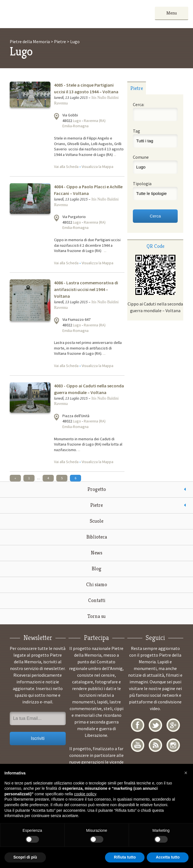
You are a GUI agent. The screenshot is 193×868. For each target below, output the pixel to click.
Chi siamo (97, 584)
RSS (155, 745)
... (115, 155)
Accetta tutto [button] (168, 857)
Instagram (173, 745)
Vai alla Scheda (66, 167)
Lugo (77, 121)
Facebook (138, 725)
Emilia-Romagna (75, 126)
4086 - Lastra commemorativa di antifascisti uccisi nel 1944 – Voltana (86, 289)
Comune (141, 157)
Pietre (97, 505)
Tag (136, 131)
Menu (172, 13)
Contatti (97, 600)
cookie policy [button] (85, 794)
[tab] (137, 88)
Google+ (173, 725)
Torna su (97, 616)
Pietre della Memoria (47, 14)
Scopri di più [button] (25, 857)
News (97, 553)
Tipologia (142, 184)
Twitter (155, 725)
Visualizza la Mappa (97, 167)
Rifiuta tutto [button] (125, 857)
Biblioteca (97, 537)
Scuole (97, 521)
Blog (97, 569)
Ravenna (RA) (95, 121)
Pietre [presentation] (137, 88)
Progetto (97, 489)
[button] (186, 773)
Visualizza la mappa (57, 116)
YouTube (138, 745)
